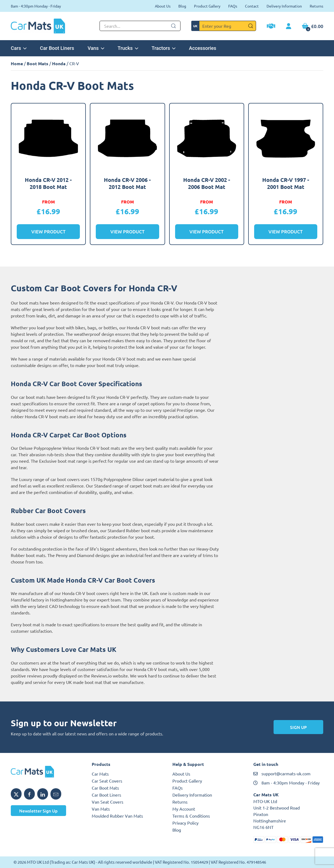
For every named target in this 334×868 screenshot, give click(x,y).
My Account (184, 809)
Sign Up (298, 727)
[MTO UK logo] (46, 772)
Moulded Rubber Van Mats (117, 816)
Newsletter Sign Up (38, 811)
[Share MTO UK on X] (16, 794)
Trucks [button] (128, 48)
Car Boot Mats (105, 788)
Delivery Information (284, 6)
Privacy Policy (185, 823)
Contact (252, 6)
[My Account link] (289, 26)
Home (17, 63)
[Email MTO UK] (56, 794)
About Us (163, 6)
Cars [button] (19, 48)
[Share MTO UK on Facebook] (29, 794)
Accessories (202, 48)
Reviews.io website (110, 676)
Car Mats (100, 774)
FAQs (233, 6)
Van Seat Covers (108, 802)
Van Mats (101, 809)
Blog (182, 6)
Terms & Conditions (191, 816)
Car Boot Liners (57, 48)
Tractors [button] (164, 48)
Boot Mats (38, 63)
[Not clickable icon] (140, 26)
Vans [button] (96, 48)
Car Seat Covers (107, 781)
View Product (48, 232)
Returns (316, 6)
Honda (59, 63)
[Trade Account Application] (271, 27)
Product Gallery (207, 6)
